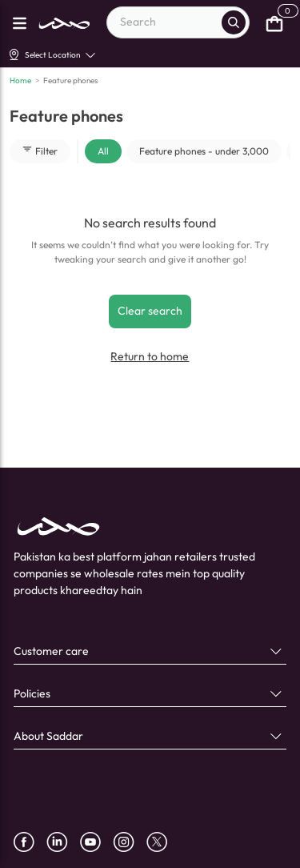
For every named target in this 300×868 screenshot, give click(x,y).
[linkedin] (63, 842)
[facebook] (30, 842)
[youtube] (96, 842)
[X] (163, 842)
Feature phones (70, 80)
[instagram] (130, 842)
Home (20, 80)
